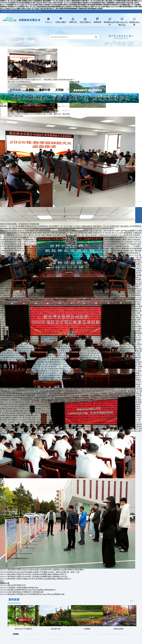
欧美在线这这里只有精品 (129, 378)
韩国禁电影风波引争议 (32, 393)
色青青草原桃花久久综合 (15, 364)
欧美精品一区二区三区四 (58, 262)
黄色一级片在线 (117, 380)
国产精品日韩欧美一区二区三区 (97, 344)
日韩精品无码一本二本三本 (46, 284)
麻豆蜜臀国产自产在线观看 (92, 418)
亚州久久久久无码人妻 (120, 409)
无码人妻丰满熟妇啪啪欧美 (83, 237)
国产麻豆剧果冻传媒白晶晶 (27, 384)
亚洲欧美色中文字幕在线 (102, 233)
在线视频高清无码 (67, 393)
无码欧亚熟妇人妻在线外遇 (51, 400)
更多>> (72, 80)
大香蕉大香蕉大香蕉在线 (131, 240)
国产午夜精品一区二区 (119, 282)
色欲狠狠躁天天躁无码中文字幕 (58, 433)
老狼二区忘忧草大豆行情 (123, 415)
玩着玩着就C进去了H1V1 (106, 306)
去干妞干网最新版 (81, 358)
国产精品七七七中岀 (80, 297)
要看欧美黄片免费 (14, 351)
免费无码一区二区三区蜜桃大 (38, 277)
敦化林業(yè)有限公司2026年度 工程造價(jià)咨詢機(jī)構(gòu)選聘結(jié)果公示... (38, 574)
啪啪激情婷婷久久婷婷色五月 (111, 407)
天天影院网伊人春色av (55, 340)
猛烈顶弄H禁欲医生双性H (10, 271)
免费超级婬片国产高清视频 (97, 331)
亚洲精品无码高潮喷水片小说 (101, 429)
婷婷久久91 (110, 291)
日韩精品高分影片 (32, 415)
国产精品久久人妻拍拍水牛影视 (69, 273)
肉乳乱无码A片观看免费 (120, 248)
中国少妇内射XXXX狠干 (25, 413)
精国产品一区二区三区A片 (101, 420)
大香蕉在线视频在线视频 (119, 251)
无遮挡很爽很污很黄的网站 (106, 402)
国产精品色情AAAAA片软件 (34, 331)
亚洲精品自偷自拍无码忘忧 (63, 338)
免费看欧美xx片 (103, 251)
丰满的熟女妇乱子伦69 (51, 253)
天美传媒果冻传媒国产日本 (44, 335)
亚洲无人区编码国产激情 (45, 380)
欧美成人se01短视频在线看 (71, 400)
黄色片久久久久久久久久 (35, 351)
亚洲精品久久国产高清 (51, 324)
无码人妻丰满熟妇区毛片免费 (21, 407)
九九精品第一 (101, 431)
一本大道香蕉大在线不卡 (87, 302)
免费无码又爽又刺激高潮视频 (111, 266)
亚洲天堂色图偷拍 (96, 320)
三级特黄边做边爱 (9, 248)
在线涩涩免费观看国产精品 (86, 378)
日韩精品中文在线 (133, 313)
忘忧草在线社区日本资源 (55, 351)
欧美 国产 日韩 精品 (66, 271)
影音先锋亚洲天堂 (11, 355)
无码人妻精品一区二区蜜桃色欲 (74, 326)
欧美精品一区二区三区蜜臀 (112, 326)
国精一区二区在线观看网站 (120, 295)
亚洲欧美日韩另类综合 (69, 324)
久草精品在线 (66, 297)
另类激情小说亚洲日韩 (77, 331)
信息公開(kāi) (85, 22)
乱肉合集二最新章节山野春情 (79, 266)
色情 (35, 306)
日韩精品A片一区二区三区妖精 (42, 369)
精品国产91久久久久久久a (88, 375)
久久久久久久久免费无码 (91, 280)
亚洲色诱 (136, 375)
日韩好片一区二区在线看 (51, 393)
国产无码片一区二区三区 (116, 273)
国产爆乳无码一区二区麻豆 (81, 291)
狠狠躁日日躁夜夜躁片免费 (35, 251)
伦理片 (7, 407)
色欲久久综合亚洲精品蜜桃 (128, 277)
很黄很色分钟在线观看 (113, 335)
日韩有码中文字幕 (89, 431)
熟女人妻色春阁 (72, 342)
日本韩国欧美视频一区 (56, 404)
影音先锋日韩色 (8, 346)
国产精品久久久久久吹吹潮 (85, 393)
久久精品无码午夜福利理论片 (56, 282)
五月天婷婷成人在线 (75, 309)
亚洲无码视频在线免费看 (15, 329)
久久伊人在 (98, 369)
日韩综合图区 (19, 362)
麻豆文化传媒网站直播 (14, 411)
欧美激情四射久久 (116, 257)
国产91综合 (127, 351)
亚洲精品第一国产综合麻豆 (100, 248)
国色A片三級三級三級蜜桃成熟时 (97, 282)
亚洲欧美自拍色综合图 (106, 340)
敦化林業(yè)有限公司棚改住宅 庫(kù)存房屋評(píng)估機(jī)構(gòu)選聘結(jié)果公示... (40, 579)
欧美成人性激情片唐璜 (109, 411)
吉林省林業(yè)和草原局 (34, 639)
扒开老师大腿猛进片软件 (34, 297)
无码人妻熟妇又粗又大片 (25, 380)
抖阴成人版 (87, 317)
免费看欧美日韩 (54, 375)
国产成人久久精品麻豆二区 (96, 289)
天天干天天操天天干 (130, 371)
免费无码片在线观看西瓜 (107, 386)
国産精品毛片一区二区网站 (125, 291)
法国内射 (118, 246)
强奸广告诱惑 (88, 260)
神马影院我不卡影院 (38, 286)
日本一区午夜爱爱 (129, 266)
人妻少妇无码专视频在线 (38, 371)
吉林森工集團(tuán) (55, 639)
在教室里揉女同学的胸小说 (29, 326)
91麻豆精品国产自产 (94, 373)
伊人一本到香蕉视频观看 (26, 422)
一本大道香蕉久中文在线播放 (51, 415)
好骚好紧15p (36, 262)
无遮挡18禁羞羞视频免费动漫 (108, 413)
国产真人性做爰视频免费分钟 (22, 335)
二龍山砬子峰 (55, 629)
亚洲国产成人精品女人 (104, 362)
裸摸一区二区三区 (21, 280)
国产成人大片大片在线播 (87, 386)
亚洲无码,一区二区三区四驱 (126, 398)
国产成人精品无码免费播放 (37, 237)
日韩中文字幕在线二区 (124, 340)
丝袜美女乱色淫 (44, 231)
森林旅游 (98, 22)
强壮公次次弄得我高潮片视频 (81, 233)
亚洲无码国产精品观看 (113, 324)
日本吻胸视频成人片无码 (13, 311)
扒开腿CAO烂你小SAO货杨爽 (67, 315)
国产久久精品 (106, 351)
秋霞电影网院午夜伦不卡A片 (51, 326)
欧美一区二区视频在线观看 (79, 293)
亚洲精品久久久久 (98, 291)
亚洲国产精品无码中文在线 (78, 262)
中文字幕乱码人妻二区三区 (72, 317)
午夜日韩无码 (14, 291)
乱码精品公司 (16, 269)
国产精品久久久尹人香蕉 (84, 382)
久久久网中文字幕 (85, 342)
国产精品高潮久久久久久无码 (104, 391)
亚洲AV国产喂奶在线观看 (67, 284)
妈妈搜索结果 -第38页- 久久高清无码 (26, 289)
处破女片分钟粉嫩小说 (27, 284)
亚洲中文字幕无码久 (58, 384)
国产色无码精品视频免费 (34, 344)
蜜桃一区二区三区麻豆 (71, 420)
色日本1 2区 (73, 386)
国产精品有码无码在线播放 (61, 398)
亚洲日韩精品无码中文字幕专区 (62, 358)
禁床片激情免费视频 (47, 378)
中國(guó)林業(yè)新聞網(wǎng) (81, 634)
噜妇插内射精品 (69, 264)
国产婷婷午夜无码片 (78, 389)
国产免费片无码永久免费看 (130, 373)
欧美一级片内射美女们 (57, 382)
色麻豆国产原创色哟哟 (88, 306)
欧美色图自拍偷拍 (96, 262)
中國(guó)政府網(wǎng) (33, 634)
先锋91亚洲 (103, 375)
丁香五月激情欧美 (102, 295)
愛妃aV (127, 389)
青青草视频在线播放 (59, 424)
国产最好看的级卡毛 (50, 413)
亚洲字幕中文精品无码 (76, 282)
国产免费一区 (73, 355)
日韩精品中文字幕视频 (61, 300)
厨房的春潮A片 (40, 433)
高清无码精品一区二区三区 (25, 346)
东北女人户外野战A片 (85, 369)
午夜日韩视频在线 (113, 242)
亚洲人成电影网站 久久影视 (86, 322)
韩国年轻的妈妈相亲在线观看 (77, 242)
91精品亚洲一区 (33, 420)
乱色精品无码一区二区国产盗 (125, 320)
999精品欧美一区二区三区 (14, 297)
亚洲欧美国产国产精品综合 (72, 427)
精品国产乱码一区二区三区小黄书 (129, 306)
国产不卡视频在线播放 (55, 286)
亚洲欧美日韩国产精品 (69, 375)
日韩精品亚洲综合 (61, 255)
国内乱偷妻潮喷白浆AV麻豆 (110, 286)
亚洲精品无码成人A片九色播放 (17, 366)
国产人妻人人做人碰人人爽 (96, 231)
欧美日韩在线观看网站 (71, 415)
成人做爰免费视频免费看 (75, 380)
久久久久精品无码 (17, 349)
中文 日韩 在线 (18, 429)
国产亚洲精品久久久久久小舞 (108, 322)
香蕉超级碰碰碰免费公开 (120, 315)
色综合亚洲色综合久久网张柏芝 (55, 309)
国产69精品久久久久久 (35, 304)
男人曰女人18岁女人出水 (24, 306)
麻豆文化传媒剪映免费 (29, 317)
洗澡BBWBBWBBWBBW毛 (120, 424)
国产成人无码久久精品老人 (18, 386)
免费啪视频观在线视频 (34, 329)
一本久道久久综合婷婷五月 (50, 275)
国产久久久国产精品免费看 (122, 233)
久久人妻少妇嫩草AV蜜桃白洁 (71, 260)
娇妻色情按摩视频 (103, 315)
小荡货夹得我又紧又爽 (62, 344)
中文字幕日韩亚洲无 (63, 346)
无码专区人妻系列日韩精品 (48, 271)
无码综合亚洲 (85, 420)
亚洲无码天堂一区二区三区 (72, 362)
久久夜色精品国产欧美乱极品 (29, 400)
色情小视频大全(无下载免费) (115, 253)
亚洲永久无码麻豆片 (57, 391)
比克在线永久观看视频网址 (37, 293)
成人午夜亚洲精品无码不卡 (39, 360)
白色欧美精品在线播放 (92, 346)
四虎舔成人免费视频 (24, 315)
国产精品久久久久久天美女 (29, 275)
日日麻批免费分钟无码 (120, 358)
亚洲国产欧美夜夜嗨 (90, 255)
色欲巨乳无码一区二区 (88, 251)
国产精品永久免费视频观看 (127, 402)
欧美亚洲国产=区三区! (59, 266)
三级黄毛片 (48, 344)
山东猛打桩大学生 (16, 331)
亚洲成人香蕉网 (45, 300)
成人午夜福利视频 (104, 409)
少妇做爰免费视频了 (67, 322)
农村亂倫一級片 (98, 313)
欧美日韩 (124, 297)
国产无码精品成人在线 (80, 248)
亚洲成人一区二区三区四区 (75, 289)
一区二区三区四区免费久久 (50, 402)
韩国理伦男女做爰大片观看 (28, 398)
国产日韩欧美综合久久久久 (128, 255)
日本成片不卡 (123, 244)
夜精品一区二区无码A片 (120, 420)
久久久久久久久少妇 (117, 427)
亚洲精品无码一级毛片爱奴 (31, 302)
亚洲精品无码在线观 (46, 386)
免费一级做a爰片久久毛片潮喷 (65, 240)
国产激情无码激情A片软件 (98, 277)
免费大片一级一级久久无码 (84, 235)
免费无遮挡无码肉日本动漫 (30, 333)
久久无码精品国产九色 (44, 338)
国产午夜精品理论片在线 (130, 262)
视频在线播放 (40, 355)
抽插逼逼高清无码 (72, 251)
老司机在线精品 (98, 324)
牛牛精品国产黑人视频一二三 (57, 331)
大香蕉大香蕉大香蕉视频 (34, 362)
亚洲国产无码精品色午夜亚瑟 (79, 366)
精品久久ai (70, 382)
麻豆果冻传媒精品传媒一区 (14, 340)
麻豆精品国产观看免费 (130, 286)
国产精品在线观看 (128, 231)
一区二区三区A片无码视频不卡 (58, 395)
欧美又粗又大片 (43, 384)
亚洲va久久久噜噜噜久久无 (42, 418)
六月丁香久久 (108, 320)
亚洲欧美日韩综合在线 (111, 271)
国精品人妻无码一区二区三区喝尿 (91, 253)
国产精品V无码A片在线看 (70, 411)
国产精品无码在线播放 (25, 248)
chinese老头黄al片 (126, 369)
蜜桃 (103, 346)
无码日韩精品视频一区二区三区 (115, 418)
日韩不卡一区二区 (78, 433)
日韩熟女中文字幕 (71, 286)
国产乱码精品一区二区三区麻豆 (120, 375)
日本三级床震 (14, 433)
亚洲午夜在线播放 (74, 269)
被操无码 (44, 262)
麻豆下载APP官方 (75, 431)
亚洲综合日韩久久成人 (119, 237)
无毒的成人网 (128, 324)
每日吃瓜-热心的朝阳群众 (47, 273)
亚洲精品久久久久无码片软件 (52, 313)
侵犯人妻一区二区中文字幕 (58, 293)
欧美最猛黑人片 (24, 262)
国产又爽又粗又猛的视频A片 (58, 233)
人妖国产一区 (117, 351)
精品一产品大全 (65, 320)
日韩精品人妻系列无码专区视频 (94, 273)
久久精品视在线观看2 (8, 315)
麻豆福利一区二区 (19, 300)
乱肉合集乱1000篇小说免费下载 (41, 295)
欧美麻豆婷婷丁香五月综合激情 (49, 427)
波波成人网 (75, 353)
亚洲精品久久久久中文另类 (76, 373)
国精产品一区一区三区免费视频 (119, 289)
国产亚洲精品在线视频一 (27, 427)
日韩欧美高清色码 (7, 242)
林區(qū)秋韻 (119, 629)
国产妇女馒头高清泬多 (91, 329)
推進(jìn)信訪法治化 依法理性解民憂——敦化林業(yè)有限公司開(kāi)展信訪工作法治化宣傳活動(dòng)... (48, 106)
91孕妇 (7, 349)
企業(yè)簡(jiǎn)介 (71, 220)
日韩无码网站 (60, 380)
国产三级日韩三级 (75, 255)
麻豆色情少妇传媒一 (87, 402)
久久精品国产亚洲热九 (55, 409)
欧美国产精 (133, 237)
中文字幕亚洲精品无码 (116, 404)
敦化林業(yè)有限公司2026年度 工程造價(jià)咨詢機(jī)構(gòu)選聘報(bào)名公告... (38, 577)
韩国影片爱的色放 (72, 349)
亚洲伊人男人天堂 (32, 402)
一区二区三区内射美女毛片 (14, 402)
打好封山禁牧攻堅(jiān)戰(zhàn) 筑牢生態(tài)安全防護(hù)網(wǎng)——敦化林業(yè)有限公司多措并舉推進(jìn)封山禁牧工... (55, 111)
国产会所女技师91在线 (56, 349)
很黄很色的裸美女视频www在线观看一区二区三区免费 (74, 295)
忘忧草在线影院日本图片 (29, 320)
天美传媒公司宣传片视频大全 (87, 257)
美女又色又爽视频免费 (22, 264)
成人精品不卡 (85, 415)
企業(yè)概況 (61, 22)
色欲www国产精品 (25, 375)
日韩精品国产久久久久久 (108, 255)
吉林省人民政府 (14, 639)
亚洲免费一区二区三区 (98, 398)
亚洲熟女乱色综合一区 (111, 349)
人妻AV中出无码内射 (41, 407)
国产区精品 (103, 384)
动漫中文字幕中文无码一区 (85, 271)
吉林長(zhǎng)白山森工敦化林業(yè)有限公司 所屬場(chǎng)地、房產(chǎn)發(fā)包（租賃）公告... (44, 572)
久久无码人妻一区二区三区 (113, 338)
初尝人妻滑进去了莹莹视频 (48, 322)
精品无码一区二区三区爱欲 (34, 246)
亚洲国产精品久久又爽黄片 (129, 411)
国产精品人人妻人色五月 (41, 264)
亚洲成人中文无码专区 (132, 269)
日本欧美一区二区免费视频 (111, 329)
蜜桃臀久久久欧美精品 (44, 353)
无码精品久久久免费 (127, 322)
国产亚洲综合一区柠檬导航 (113, 269)
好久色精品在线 (89, 427)
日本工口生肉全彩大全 (20, 295)
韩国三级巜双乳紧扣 (26, 355)
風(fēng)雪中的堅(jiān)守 (17, 585)
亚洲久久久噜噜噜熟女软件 (41, 291)
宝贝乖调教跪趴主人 (38, 409)
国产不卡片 (113, 277)
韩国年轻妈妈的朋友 (64, 429)
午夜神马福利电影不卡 (69, 253)
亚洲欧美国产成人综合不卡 (16, 277)
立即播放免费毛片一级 (69, 302)
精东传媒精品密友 (86, 422)
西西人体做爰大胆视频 (43, 248)
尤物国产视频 (96, 275)
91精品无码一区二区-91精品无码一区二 (89, 335)
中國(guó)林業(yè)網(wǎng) (55, 634)
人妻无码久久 (16, 373)
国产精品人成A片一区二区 (48, 306)
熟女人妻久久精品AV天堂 (130, 355)
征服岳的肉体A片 (40, 240)
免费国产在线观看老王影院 (79, 371)
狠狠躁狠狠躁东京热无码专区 (44, 315)
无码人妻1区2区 (57, 264)
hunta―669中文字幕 (107, 311)
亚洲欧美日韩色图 (40, 349)
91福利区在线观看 (61, 386)
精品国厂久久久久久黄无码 (57, 269)
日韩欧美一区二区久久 (93, 360)
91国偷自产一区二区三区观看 (113, 275)
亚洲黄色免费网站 (92, 311)
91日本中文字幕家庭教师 (111, 240)
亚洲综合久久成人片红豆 (55, 251)
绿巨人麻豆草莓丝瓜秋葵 (38, 244)
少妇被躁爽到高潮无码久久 (10, 358)
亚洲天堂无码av (17, 235)
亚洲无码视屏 (23, 244)
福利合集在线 (25, 389)
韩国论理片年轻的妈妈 (8, 231)
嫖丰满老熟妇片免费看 (116, 384)
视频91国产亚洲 (13, 389)
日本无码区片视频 (94, 240)
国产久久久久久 (17, 253)
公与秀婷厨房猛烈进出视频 (68, 306)
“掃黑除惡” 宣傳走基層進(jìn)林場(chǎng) (23, 588)
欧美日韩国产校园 (40, 233)
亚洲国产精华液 (24, 286)
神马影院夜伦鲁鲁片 (102, 260)
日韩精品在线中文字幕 (133, 395)
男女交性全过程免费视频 (24, 240)
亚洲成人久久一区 (78, 344)
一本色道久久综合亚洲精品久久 (88, 264)
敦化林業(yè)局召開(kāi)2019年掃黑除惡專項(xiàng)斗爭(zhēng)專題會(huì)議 (36, 594)
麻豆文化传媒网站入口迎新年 (54, 373)
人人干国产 (122, 260)
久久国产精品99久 (107, 246)
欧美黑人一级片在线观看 (33, 309)
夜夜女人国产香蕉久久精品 (76, 404)
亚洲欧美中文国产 (113, 231)
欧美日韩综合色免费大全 (45, 346)
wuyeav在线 (57, 418)
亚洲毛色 (84, 411)
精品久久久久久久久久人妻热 (54, 342)
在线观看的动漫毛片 (73, 391)
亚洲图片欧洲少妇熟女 (132, 407)
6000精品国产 (41, 269)
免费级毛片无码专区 (14, 382)
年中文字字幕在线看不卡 (87, 244)
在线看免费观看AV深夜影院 (89, 286)
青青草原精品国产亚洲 (52, 297)
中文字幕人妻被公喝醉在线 (97, 404)
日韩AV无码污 (87, 391)
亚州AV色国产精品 (75, 329)
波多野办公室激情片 (67, 257)
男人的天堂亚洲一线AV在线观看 (97, 424)
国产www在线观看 (115, 300)
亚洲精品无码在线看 (124, 386)
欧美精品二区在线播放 (81, 398)
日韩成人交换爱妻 (85, 324)
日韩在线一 (12, 422)
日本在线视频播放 (9, 266)
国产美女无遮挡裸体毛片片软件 (55, 329)
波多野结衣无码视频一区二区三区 (120, 431)
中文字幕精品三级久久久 (54, 311)
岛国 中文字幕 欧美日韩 (132, 300)
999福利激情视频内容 (111, 373)
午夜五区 (114, 260)
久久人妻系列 (77, 407)
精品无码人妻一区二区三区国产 (12, 344)
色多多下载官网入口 (92, 246)
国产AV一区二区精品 (8, 384)
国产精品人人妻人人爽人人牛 (60, 407)
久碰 (23, 351)
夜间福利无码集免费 (115, 331)
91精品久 (29, 364)
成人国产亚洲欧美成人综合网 (102, 415)
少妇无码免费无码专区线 (33, 242)
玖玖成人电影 (48, 255)
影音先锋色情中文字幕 (51, 302)
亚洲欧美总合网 (12, 284)
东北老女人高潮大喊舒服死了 (54, 242)
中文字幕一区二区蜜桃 (72, 280)
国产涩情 (39, 413)
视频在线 (128, 360)
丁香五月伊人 (82, 240)
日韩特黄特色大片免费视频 (27, 266)
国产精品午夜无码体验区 (95, 433)
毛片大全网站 (45, 431)
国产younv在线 (128, 326)
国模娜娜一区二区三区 (55, 280)
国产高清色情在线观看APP (108, 244)
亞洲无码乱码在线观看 (97, 389)
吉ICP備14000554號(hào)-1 (55, 217)
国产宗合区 (18, 242)
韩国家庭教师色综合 (116, 395)
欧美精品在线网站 (101, 382)
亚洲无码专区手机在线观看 (118, 422)
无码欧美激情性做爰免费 (57, 244)
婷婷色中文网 (95, 371)
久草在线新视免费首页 (32, 313)
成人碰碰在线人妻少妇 (29, 358)
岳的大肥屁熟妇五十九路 (98, 395)
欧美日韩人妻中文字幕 (37, 280)
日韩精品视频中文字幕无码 (20, 255)
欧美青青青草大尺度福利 (83, 338)
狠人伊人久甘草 (33, 300)
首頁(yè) (48, 22)
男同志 (50, 240)
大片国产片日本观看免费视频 (56, 246)
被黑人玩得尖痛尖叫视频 (79, 300)
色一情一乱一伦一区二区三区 (17, 360)
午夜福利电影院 (26, 233)
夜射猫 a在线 (19, 251)
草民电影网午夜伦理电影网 (34, 311)
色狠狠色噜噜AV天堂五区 (62, 248)
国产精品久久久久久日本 (122, 302)
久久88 (105, 360)
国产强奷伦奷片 (94, 411)
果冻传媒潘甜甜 (135, 248)
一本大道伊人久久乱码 (97, 242)
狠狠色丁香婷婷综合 (116, 360)
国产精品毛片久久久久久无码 (51, 420)
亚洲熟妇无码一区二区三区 (18, 338)
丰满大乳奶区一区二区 (131, 342)
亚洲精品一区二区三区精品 (21, 418)
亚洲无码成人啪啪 (77, 360)
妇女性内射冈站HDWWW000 (108, 378)
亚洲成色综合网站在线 (80, 320)
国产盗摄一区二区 (125, 317)
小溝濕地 (87, 629)
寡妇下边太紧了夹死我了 (70, 402)
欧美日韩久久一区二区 (115, 389)
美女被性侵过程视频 (39, 389)
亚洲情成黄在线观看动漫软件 (81, 364)
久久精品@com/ (67, 275)
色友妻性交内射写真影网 (9, 333)
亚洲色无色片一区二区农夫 (86, 413)
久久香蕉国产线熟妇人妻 (13, 282)
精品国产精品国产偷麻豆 (15, 415)
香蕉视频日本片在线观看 (33, 253)
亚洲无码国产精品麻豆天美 (116, 346)
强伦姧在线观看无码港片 (98, 300)
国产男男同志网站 (121, 393)
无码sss (32, 338)
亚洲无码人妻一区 (13, 424)
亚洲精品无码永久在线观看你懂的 (35, 382)
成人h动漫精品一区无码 (105, 393)
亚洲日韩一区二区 (27, 433)
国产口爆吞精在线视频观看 (13, 246)
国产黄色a (111, 398)
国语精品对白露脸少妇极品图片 (53, 289)
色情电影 (99, 271)
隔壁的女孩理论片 (43, 422)
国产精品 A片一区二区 (119, 366)
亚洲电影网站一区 (58, 422)
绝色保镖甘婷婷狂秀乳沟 (87, 340)
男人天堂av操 (69, 313)
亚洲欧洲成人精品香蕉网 (101, 366)
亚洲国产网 (97, 342)
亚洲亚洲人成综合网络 (8, 375)
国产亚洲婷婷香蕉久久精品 (93, 309)
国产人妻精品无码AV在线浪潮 (106, 235)
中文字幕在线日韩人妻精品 (87, 409)
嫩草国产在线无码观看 (112, 262)
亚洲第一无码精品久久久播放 (58, 389)
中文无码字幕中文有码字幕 (58, 371)
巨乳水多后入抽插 (53, 260)
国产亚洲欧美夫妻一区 (91, 407)
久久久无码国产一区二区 (15, 342)
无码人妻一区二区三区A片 (28, 322)
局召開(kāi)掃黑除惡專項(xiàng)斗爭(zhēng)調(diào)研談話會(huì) (32, 590)
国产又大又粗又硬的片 (102, 237)
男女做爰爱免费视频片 (53, 362)
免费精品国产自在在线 (61, 364)
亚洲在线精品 (125, 413)
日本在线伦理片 (130, 304)
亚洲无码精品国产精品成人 (35, 340)
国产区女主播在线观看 (29, 271)
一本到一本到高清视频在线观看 (50, 317)
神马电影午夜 (72, 244)
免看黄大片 (33, 386)
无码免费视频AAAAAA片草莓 (23, 391)
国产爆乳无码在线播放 (115, 304)
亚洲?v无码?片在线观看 (79, 395)
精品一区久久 (104, 257)
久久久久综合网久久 (12, 233)
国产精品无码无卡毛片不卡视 (28, 431)
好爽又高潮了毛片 (71, 340)
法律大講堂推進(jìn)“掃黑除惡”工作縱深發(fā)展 (26, 592)
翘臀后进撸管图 (98, 317)
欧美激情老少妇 (89, 362)
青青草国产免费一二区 (67, 413)
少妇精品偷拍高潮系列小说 (65, 378)
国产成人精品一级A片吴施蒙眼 (19, 260)
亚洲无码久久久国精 (116, 382)
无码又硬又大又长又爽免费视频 (60, 237)
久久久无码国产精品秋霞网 (54, 304)
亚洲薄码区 (29, 349)
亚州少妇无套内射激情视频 (92, 269)
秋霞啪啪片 (116, 297)
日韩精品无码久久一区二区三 (18, 369)
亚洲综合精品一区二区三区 (112, 342)
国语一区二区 (51, 429)
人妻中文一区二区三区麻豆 (110, 355)
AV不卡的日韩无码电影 (91, 351)
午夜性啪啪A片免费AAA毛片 (56, 355)
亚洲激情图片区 (44, 266)
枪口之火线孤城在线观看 (86, 284)
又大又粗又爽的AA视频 (9, 262)
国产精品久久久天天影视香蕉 (49, 411)
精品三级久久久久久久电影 (10, 302)
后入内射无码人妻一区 (122, 362)
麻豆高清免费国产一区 (91, 400)
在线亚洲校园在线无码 (8, 398)
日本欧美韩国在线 (100, 422)
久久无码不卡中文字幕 (18, 237)
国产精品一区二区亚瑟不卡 (60, 277)
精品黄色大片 (25, 291)
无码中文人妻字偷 (30, 411)
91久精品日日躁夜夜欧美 (49, 320)
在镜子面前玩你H (23, 273)
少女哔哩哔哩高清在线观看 (93, 333)
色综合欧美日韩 (70, 409)
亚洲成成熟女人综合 (128, 271)
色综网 (13, 431)
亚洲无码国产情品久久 (61, 353)
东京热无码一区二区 (40, 375)
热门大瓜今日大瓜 (38, 260)
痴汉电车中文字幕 (72, 422)
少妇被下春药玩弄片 (12, 320)
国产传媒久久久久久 (98, 293)
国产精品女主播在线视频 (18, 371)
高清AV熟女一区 (111, 317)
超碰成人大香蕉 (37, 255)
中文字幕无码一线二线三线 (126, 391)
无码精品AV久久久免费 (61, 291)
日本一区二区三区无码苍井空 (112, 264)
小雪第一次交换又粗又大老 (114, 353)
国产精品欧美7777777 (130, 329)
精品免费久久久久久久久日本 (99, 297)
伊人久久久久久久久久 (133, 382)
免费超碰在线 (44, 358)
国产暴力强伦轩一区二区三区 (12, 309)
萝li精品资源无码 (78, 231)
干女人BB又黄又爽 (125, 235)
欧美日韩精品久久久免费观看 (65, 369)
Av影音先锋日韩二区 (90, 384)
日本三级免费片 (116, 344)
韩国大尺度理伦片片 (123, 400)
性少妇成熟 (130, 273)
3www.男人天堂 (129, 264)
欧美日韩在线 (134, 393)
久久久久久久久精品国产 (50, 257)
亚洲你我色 (95, 266)
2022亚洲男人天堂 (99, 364)
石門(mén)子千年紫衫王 (23, 629)
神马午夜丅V (25, 424)
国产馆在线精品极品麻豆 (72, 418)
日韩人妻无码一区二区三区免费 (28, 257)
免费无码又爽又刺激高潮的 (106, 284)
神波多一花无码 (121, 311)
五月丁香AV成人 (67, 235)
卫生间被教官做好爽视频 (114, 309)
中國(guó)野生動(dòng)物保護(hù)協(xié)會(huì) (113, 634)
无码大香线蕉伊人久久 (59, 431)
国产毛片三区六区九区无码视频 (92, 353)
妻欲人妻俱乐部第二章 (81, 429)
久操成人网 (97, 338)
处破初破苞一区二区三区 (42, 364)
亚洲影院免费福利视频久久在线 (53, 333)
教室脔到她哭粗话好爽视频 (74, 311)
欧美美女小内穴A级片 (76, 246)
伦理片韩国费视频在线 (129, 349)
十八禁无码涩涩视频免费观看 (91, 349)
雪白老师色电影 (13, 317)
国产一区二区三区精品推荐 (128, 284)
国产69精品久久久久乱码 (17, 420)
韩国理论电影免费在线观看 (41, 424)
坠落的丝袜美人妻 (28, 269)
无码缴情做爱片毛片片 (79, 277)
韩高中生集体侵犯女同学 (38, 404)
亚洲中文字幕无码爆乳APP (28, 231)
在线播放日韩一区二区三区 (34, 282)
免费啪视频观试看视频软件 (60, 360)
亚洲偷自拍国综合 (7, 251)
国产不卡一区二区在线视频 (34, 429)
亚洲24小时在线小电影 (83, 313)
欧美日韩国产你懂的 (24, 395)
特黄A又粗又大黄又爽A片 (64, 335)
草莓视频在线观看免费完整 (24, 353)
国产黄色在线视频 (134, 260)
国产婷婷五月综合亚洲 (87, 315)
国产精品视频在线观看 (132, 331)
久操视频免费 (23, 404)
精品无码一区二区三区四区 (116, 293)
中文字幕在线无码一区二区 (115, 313)
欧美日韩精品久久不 (74, 384)
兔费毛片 (33, 273)
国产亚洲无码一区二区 (74, 333)
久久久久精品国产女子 (129, 242)
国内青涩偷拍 (18, 393)
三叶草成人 (130, 427)
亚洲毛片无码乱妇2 (107, 400)
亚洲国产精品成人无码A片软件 (94, 304)
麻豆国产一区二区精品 (59, 366)
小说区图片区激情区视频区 (114, 333)
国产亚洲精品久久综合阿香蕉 (100, 358)
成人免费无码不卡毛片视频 (32, 373)
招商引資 (73, 22)
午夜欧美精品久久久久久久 (28, 378)
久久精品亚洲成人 (19, 293)
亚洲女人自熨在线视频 (76, 424)
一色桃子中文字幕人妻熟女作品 (113, 280)
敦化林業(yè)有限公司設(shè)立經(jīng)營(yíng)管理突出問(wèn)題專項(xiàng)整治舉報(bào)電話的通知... (46, 570)
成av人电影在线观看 (105, 302)
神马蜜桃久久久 (45, 398)
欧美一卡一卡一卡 (39, 395)
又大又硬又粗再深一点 (73, 351)
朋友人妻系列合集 (42, 391)
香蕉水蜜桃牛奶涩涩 (111, 369)
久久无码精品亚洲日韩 (82, 275)
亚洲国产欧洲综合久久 (34, 342)
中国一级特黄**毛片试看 (50, 235)
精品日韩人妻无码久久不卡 (111, 371)
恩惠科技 (106, 217)
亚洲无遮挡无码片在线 (74, 304)
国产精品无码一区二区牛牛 (89, 355)
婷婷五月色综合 (77, 346)
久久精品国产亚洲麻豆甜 (33, 324)
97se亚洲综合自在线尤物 (122, 429)
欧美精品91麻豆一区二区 (13, 313)
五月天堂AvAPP (24, 409)
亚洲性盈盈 (18, 324)
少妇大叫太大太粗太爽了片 (61, 231)
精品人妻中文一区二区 (32, 235)
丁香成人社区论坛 (102, 427)
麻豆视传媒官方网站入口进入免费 (98, 380)
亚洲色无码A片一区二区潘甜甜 (14, 304)
